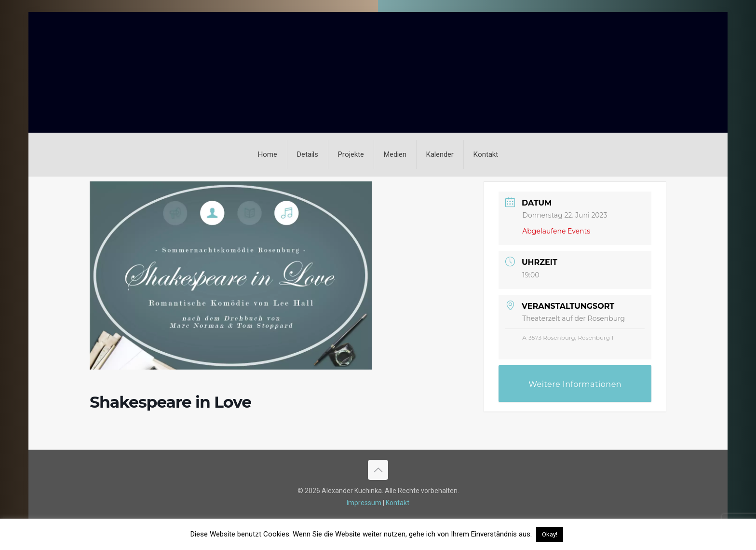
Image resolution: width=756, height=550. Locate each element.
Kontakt (398, 503)
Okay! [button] (550, 534)
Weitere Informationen (575, 384)
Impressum (364, 503)
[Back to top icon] (378, 470)
